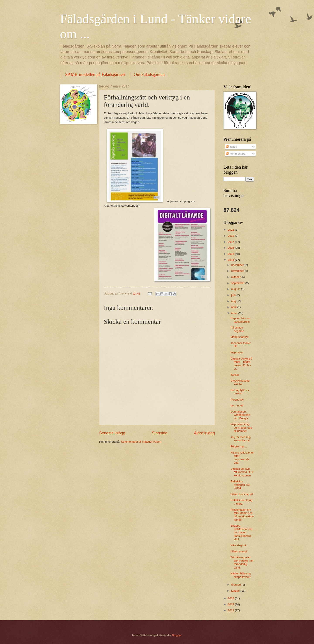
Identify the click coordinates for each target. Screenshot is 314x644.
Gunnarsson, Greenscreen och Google (240, 415)
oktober (236, 277)
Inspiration (237, 352)
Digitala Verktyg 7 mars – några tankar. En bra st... (241, 364)
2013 (231, 598)
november (238, 271)
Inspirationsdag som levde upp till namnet (241, 428)
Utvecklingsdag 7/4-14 (240, 382)
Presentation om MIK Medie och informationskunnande (242, 515)
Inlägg (231, 147)
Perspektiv (237, 400)
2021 (231, 230)
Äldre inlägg (204, 433)
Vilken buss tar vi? (242, 494)
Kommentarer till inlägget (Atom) (141, 442)
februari (236, 585)
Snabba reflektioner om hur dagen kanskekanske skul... (241, 532)
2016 (231, 248)
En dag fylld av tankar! (240, 392)
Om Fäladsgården (149, 74)
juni (234, 295)
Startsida (160, 433)
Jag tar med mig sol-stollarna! (241, 439)
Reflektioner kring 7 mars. (241, 502)
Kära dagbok (238, 545)
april (234, 307)
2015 (231, 254)
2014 (231, 260)
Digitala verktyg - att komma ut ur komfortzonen (242, 472)
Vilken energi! (239, 551)
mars (235, 313)
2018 (231, 236)
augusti (236, 289)
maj (234, 301)
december (238, 265)
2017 (231, 242)
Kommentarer (236, 154)
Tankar (235, 375)
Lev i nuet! (237, 405)
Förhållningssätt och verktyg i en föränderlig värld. (242, 562)
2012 (231, 604)
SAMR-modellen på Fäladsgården (95, 74)
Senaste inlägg (112, 433)
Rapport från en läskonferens (240, 320)
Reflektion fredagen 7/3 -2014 (240, 485)
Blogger (177, 635)
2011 (231, 610)
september (238, 283)
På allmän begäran (237, 329)
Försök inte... (239, 446)
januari (236, 591)
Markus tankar (239, 337)
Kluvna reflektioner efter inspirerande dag (242, 458)
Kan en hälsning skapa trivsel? (241, 575)
